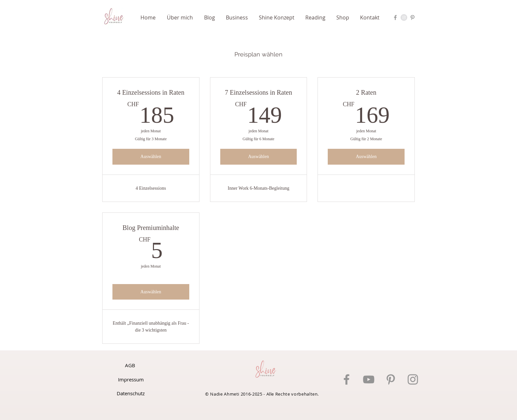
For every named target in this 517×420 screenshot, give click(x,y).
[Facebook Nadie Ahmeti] (395, 17)
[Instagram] (413, 379)
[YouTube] (369, 379)
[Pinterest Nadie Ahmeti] (412, 17)
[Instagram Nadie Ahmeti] (404, 17)
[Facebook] (347, 379)
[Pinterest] (391, 379)
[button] (239, 17)
